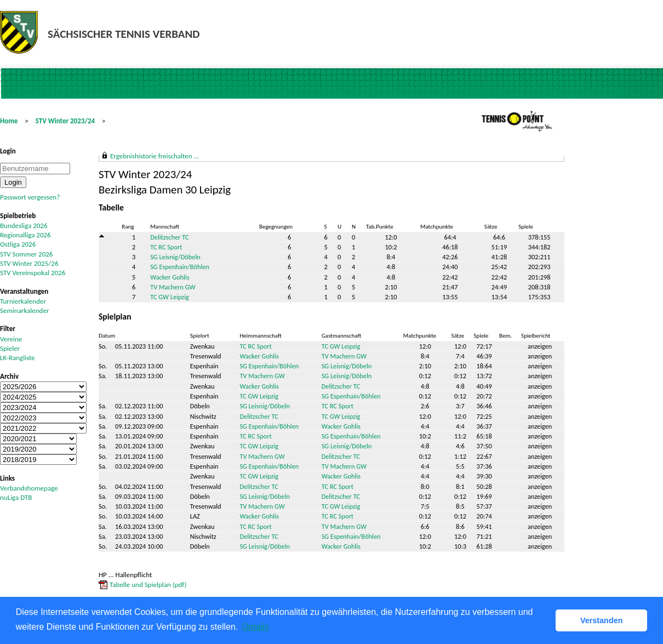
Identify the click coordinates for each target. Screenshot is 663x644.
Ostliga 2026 (18, 244)
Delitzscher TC (169, 237)
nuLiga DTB (16, 497)
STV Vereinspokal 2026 (33, 273)
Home (9, 121)
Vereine (11, 339)
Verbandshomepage (29, 488)
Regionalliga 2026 (25, 235)
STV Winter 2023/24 (65, 121)
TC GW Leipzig (170, 297)
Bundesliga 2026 (24, 226)
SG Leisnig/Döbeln (175, 257)
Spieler (10, 348)
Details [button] (256, 627)
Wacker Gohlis (170, 277)
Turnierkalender (23, 301)
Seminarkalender (24, 310)
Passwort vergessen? (30, 197)
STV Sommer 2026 (26, 254)
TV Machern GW (173, 287)
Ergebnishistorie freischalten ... (155, 156)
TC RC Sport (166, 247)
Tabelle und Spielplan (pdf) (148, 585)
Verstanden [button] (602, 620)
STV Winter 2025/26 (29, 263)
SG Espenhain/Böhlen (180, 267)
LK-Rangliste (18, 358)
